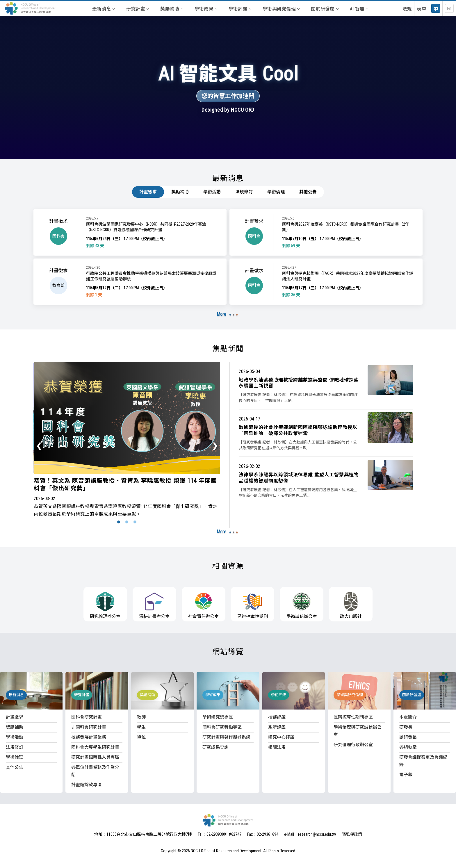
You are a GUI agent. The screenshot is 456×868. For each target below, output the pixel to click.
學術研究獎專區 (218, 717)
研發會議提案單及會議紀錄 (423, 761)
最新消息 (103, 9)
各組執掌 (408, 747)
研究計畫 (137, 9)
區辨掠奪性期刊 (253, 606)
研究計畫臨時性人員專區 (95, 757)
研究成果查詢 (215, 747)
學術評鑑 (240, 9)
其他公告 (308, 192)
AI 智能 (359, 9)
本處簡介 (408, 717)
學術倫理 (276, 192)
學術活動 (212, 192)
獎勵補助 (171, 9)
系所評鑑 (277, 727)
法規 (407, 9)
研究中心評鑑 (281, 737)
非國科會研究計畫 (89, 727)
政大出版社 (351, 606)
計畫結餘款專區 (87, 785)
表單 (422, 9)
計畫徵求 (148, 192)
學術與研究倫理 (281, 9)
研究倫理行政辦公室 (353, 745)
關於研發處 (325, 9)
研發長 (406, 727)
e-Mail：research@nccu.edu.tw (310, 834)
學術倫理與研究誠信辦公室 (358, 731)
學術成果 (206, 9)
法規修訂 (244, 192)
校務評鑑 (277, 717)
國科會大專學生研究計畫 (95, 747)
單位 (141, 737)
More (222, 314)
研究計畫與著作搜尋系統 (226, 737)
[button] (119, 522)
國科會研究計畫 (87, 717)
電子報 (406, 775)
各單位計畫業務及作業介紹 (95, 771)
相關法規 (277, 747)
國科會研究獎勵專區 (222, 727)
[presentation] (39, 446)
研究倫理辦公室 (105, 606)
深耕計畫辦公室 (154, 606)
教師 (141, 717)
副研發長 (408, 737)
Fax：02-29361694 (263, 834)
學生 (141, 727)
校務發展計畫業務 (89, 737)
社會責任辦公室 (203, 606)
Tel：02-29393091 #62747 (220, 834)
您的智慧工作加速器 (228, 96)
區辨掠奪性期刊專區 (353, 717)
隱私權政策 (352, 834)
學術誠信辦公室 (302, 606)
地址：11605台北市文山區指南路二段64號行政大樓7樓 (143, 834)
